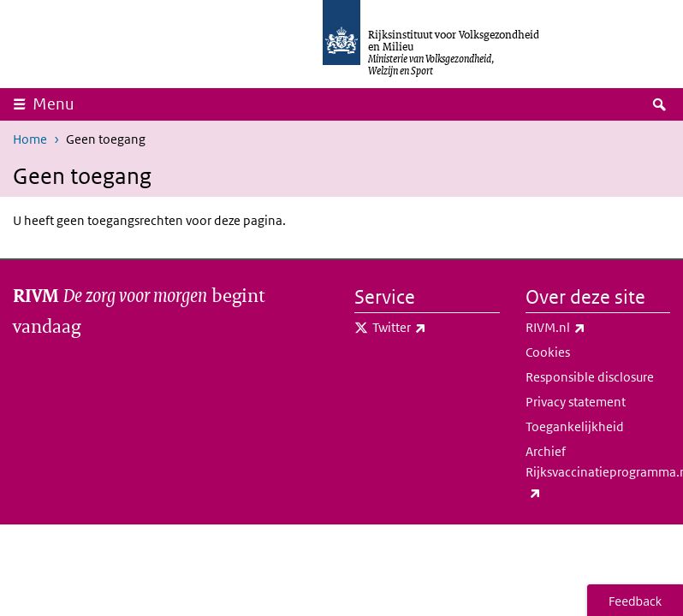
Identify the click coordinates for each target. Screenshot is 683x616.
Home (30, 139)
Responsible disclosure (590, 377)
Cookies (548, 352)
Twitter (436, 328)
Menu (59, 104)
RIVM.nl (593, 328)
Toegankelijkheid (575, 426)
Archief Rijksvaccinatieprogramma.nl (598, 473)
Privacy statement (576, 402)
